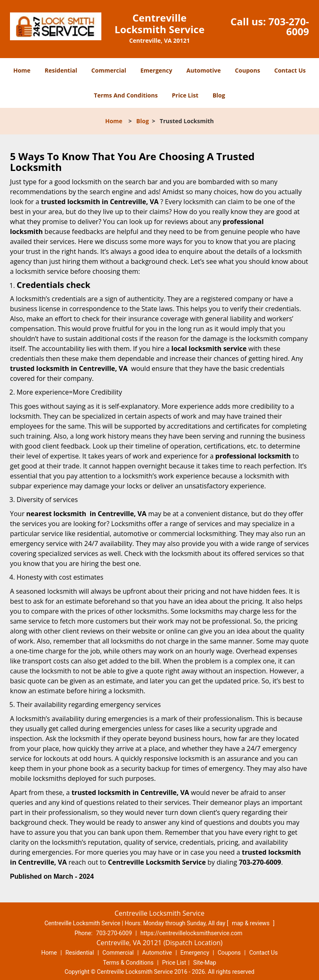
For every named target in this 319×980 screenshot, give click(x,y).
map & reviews (251, 923)
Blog (219, 95)
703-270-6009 (289, 26)
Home (22, 70)
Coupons (248, 70)
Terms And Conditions (126, 95)
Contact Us (290, 70)
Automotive (204, 70)
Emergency (156, 70)
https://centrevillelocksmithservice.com (191, 933)
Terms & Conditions (128, 963)
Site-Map (205, 963)
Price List (185, 95)
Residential (61, 70)
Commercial (109, 70)
